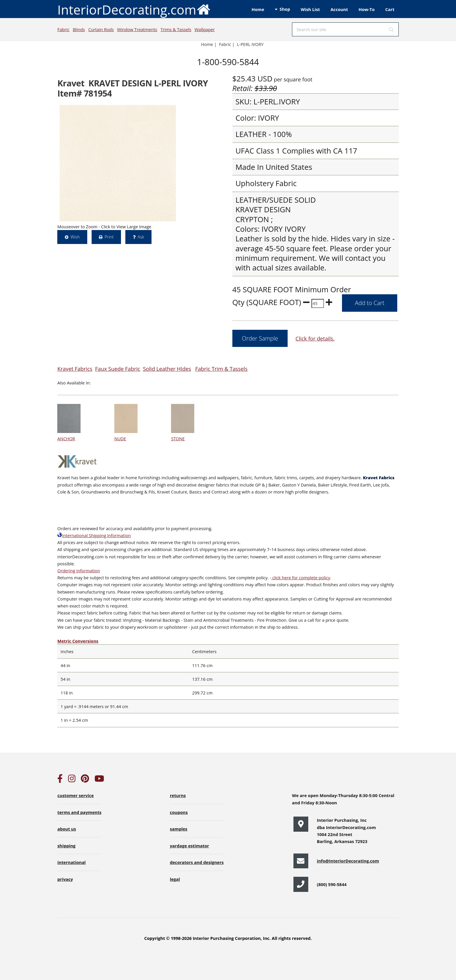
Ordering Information (79, 571)
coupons (179, 812)
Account (339, 9)
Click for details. (315, 338)
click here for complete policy (301, 578)
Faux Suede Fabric (118, 369)
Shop (285, 9)
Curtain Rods (101, 29)
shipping (66, 846)
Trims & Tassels (176, 29)
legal (175, 879)
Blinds (79, 29)
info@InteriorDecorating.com (348, 861)
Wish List (310, 9)
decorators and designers (197, 862)
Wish (75, 237)
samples (179, 829)
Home (258, 9)
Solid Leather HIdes (167, 369)
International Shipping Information (94, 535)
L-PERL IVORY (250, 44)
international (71, 862)
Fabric (63, 29)
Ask (141, 237)
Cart (390, 9)
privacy (65, 879)
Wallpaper (205, 29)
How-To (367, 9)
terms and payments (79, 812)
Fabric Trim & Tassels (221, 369)
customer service (75, 795)
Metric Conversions (78, 641)
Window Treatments (137, 29)
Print (109, 237)
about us (67, 829)
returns (178, 795)
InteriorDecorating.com (134, 9)
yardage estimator (189, 846)
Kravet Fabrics (75, 369)
